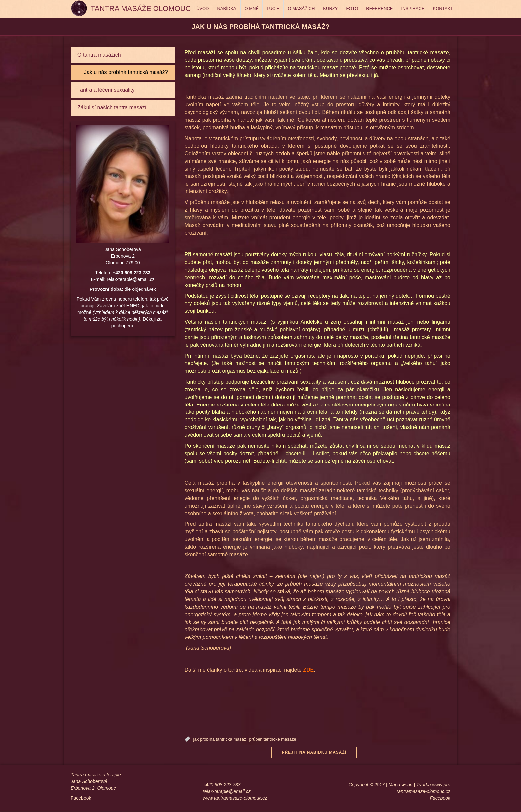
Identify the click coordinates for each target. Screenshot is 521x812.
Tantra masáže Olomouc (141, 8)
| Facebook (439, 799)
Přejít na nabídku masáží (314, 752)
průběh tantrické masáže (272, 739)
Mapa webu (400, 785)
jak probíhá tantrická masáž (220, 739)
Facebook (81, 799)
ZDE (308, 670)
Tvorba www (429, 785)
